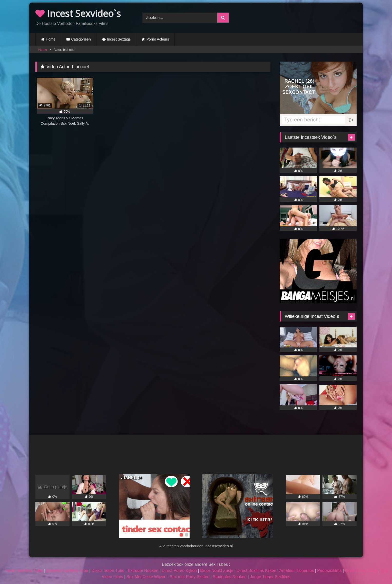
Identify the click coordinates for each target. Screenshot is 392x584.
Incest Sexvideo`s (78, 13)
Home (51, 39)
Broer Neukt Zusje (217, 571)
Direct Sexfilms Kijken (256, 571)
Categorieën (81, 39)
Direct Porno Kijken (179, 571)
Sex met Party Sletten (190, 577)
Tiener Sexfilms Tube (24, 571)
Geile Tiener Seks (361, 571)
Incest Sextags (119, 39)
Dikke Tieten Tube (108, 571)
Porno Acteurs (158, 39)
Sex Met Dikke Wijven (146, 577)
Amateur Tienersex (297, 571)
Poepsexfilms (329, 571)
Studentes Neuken (230, 577)
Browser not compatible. (303, 17)
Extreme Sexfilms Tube (67, 571)
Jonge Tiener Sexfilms (270, 577)
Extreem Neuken (143, 571)
